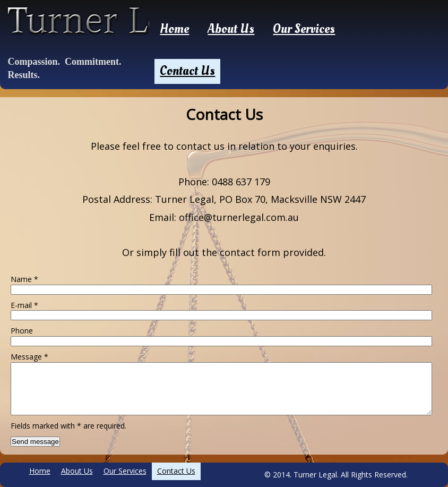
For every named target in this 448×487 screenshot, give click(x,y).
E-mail (24, 305)
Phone (22, 331)
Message (29, 357)
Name (24, 279)
